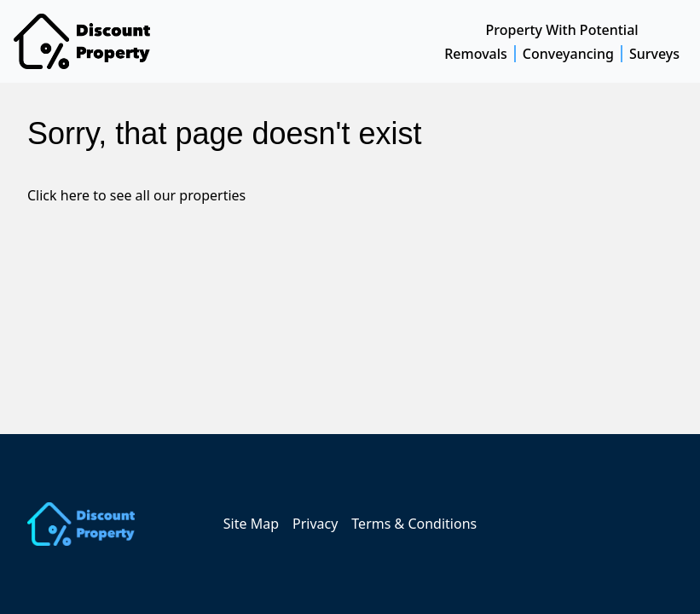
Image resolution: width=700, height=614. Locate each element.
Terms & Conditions (414, 524)
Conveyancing (568, 54)
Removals (476, 54)
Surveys (654, 54)
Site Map (251, 524)
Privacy (315, 524)
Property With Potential (562, 30)
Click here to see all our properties (136, 195)
